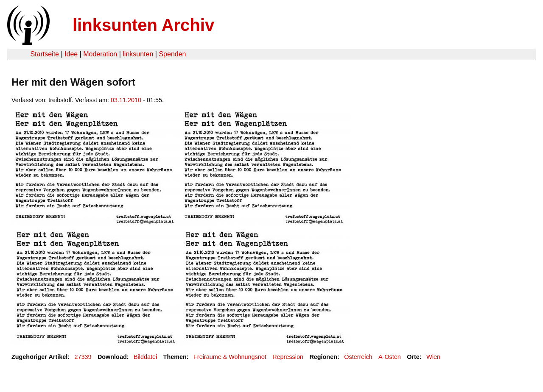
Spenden (172, 54)
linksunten (138, 54)
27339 (83, 357)
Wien (433, 357)
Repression (288, 357)
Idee (71, 54)
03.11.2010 (126, 100)
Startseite (45, 54)
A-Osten (390, 357)
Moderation (100, 54)
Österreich (358, 357)
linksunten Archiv (143, 25)
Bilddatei (145, 357)
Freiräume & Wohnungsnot (230, 357)
